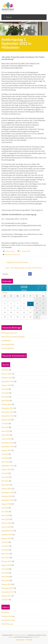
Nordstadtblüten (8, 344)
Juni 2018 (5, 569)
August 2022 (6, 450)
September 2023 (8, 416)
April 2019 (5, 554)
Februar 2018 (7, 584)
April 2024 (5, 400)
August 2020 (6, 504)
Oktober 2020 (7, 496)
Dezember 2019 (7, 531)
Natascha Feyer (10, 251)
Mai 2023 (5, 427)
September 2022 (8, 446)
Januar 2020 (6, 527)
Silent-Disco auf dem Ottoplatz (13, 337)
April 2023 (5, 431)
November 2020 (8, 492)
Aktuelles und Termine (12, 254)
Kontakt (29, 640)
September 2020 (8, 500)
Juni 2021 (5, 477)
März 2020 (6, 519)
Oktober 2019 (7, 534)
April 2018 (5, 577)
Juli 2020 (5, 508)
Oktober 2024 (7, 378)
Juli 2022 (5, 454)
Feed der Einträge (8, 616)
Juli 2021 (5, 473)
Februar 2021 (7, 489)
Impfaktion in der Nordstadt (16, 262)
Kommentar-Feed (8, 620)
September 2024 (8, 381)
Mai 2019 (5, 550)
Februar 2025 (7, 374)
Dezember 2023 (7, 408)
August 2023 (6, 420)
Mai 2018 (5, 573)
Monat (5, 293)
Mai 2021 (5, 481)
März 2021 (6, 485)
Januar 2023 (6, 439)
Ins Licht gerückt (8, 348)
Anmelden (5, 612)
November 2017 (8, 592)
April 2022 (5, 462)
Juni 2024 (5, 393)
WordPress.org (7, 624)
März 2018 (6, 580)
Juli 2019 (5, 542)
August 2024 (6, 385)
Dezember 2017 (7, 588)
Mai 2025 (5, 370)
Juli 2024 (5, 389)
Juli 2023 (5, 423)
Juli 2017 (5, 600)
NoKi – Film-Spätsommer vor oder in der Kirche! (24, 268)
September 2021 (8, 466)
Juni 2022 (5, 458)
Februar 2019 (7, 561)
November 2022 (8, 443)
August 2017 (6, 596)
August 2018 (6, 565)
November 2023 (8, 412)
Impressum (20, 640)
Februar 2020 (7, 523)
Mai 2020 (5, 511)
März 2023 (6, 435)
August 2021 (6, 469)
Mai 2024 (5, 397)
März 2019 (6, 557)
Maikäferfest (6, 340)
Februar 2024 (7, 404)
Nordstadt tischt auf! (9, 333)
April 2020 (5, 515)
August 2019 (6, 538)
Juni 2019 (5, 546)
